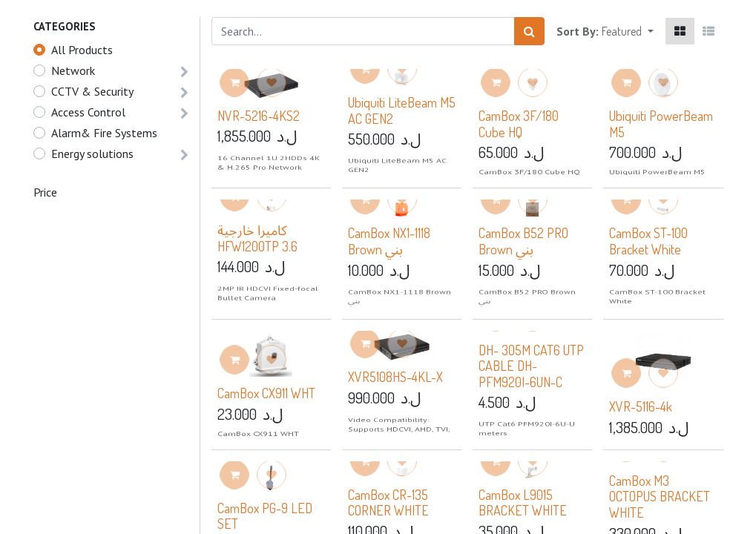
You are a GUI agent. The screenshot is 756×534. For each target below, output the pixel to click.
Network (73, 70)
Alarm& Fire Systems (104, 133)
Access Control (88, 112)
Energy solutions (92, 154)
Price (45, 192)
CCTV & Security (92, 91)
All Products (82, 50)
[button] (627, 31)
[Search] (529, 31)
